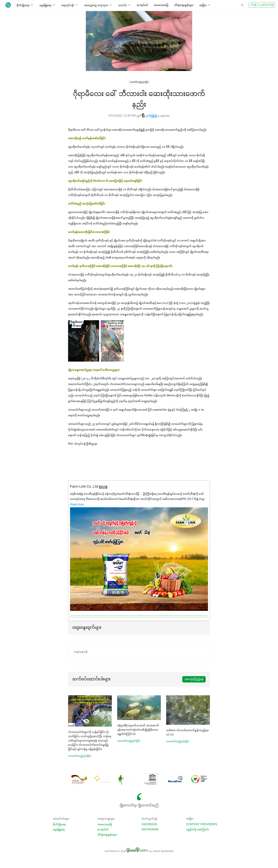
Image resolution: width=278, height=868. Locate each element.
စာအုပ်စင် (142, 5)
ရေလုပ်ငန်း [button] (70, 5)
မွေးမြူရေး (59, 830)
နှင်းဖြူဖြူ (149, 116)
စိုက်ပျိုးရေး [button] (25, 5)
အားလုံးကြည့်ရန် (194, 679)
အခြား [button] (205, 5)
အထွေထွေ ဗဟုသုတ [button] (98, 5)
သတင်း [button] (125, 5)
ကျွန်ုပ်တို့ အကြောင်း (198, 830)
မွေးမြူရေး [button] (48, 5)
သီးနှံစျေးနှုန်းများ (184, 5)
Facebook (149, 825)
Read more (77, 505)
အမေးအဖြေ (161, 5)
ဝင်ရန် (253, 5)
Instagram (150, 830)
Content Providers (202, 825)
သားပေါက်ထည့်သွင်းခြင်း (139, 82)
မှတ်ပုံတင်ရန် (267, 5)
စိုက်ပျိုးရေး (59, 825)
